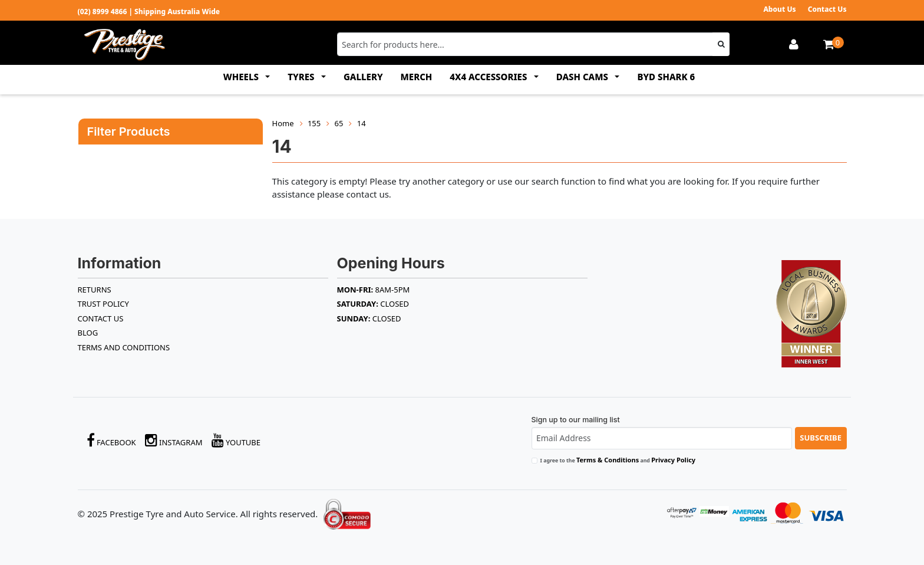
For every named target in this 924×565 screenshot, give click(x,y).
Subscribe (821, 438)
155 (314, 123)
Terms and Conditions (124, 347)
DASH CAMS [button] (583, 77)
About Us (779, 9)
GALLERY (363, 77)
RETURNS (95, 290)
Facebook (111, 440)
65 (339, 123)
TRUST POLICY (103, 304)
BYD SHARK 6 (666, 77)
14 (362, 123)
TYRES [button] (302, 77)
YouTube (236, 440)
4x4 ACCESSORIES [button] (489, 77)
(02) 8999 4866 (103, 12)
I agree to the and (618, 460)
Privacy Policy (673, 460)
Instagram (174, 440)
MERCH (417, 77)
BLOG (88, 333)
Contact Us (827, 9)
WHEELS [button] (242, 77)
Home (283, 123)
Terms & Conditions (608, 460)
